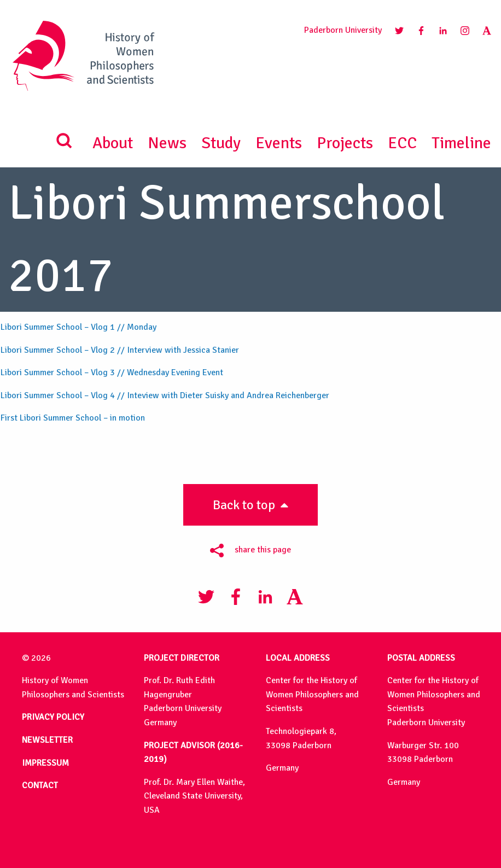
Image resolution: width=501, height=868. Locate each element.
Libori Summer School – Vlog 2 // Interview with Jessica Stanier (120, 350)
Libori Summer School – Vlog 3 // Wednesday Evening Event (112, 372)
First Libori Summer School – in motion (73, 418)
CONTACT (40, 785)
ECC (402, 143)
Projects (345, 143)
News (167, 143)
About (113, 143)
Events (279, 143)
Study (221, 143)
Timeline (461, 143)
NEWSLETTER (47, 740)
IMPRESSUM (45, 763)
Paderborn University (343, 30)
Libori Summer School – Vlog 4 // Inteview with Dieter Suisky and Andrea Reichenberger (165, 395)
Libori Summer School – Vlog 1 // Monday (78, 327)
